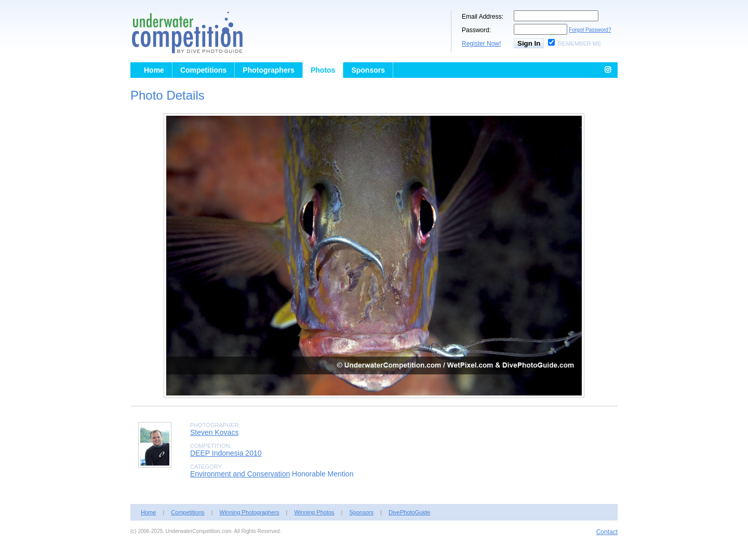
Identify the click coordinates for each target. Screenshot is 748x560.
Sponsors (368, 70)
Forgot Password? (590, 30)
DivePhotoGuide (409, 512)
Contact (607, 532)
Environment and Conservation (240, 474)
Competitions (203, 70)
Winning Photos (314, 512)
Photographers (269, 70)
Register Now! (481, 44)
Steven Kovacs (214, 432)
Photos (323, 70)
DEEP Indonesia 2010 (226, 453)
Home (154, 70)
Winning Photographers (250, 512)
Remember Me (579, 44)
